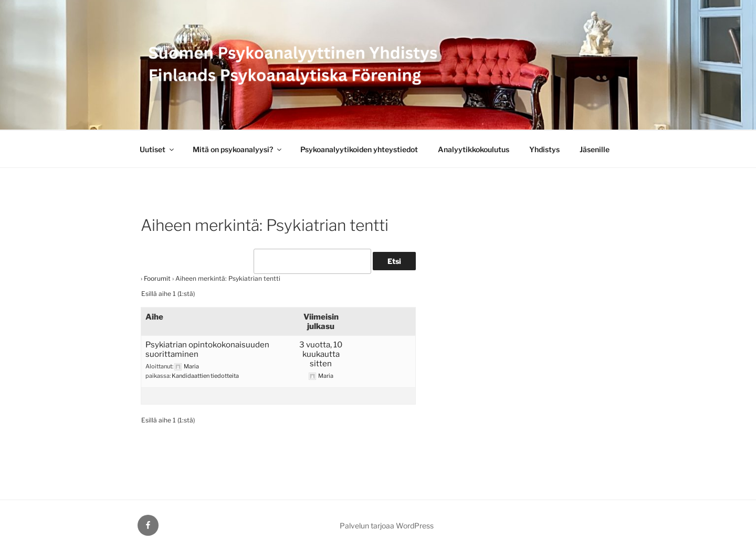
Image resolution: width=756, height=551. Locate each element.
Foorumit (157, 278)
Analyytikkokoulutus (474, 149)
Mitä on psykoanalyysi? (238, 149)
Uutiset (157, 149)
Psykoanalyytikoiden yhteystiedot (359, 149)
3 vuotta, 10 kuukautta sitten (321, 354)
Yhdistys (544, 149)
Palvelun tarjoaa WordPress (387, 526)
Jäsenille (595, 149)
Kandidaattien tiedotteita (205, 376)
